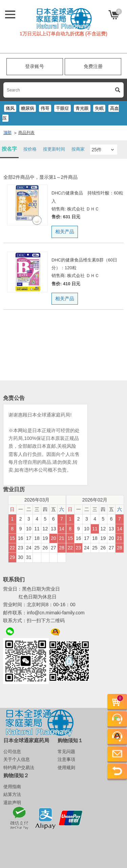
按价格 (30, 149)
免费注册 (93, 66)
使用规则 (66, 768)
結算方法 (12, 794)
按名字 (9, 149)
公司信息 (12, 752)
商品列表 (26, 133)
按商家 (78, 149)
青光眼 (82, 108)
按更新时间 (54, 149)
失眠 (99, 108)
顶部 (7, 133)
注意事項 (66, 759)
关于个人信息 (17, 759)
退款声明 (12, 803)
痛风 (10, 108)
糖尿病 (28, 108)
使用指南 (12, 787)
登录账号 (35, 66)
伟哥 (45, 108)
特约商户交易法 (19, 768)
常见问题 (66, 752)
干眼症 (62, 108)
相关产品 (65, 232)
